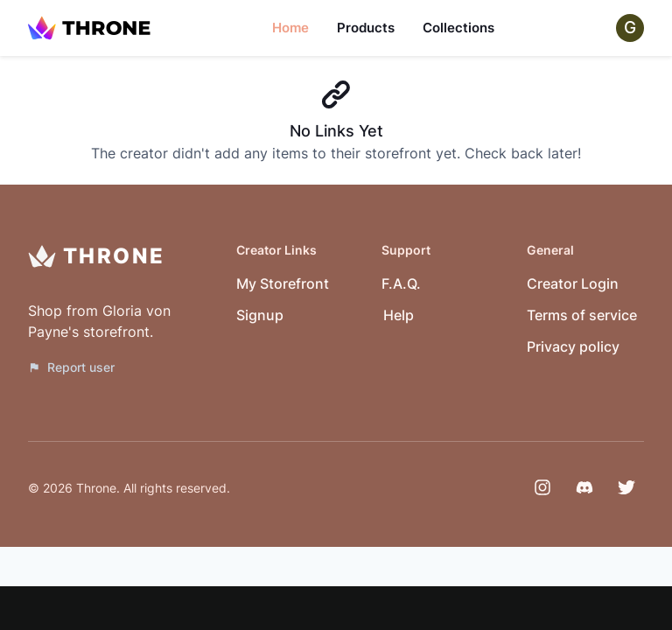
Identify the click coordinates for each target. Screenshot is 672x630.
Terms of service (582, 315)
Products (366, 28)
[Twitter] (626, 487)
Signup (260, 315)
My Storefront (283, 283)
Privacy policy (573, 346)
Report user (71, 367)
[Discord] (584, 487)
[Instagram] (542, 487)
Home (290, 28)
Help (399, 315)
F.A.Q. (401, 283)
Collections (458, 28)
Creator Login (573, 283)
